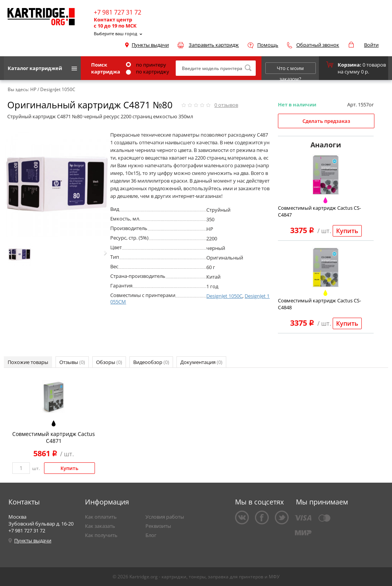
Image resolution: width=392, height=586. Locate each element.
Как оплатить (101, 517)
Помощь (268, 45)
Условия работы (165, 517)
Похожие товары (28, 362)
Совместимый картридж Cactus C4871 (54, 437)
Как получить (101, 535)
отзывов (226, 105)
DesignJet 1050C (224, 296)
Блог (151, 535)
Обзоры (109, 362)
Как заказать (100, 526)
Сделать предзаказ (326, 121)
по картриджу (148, 72)
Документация (201, 362)
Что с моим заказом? (290, 69)
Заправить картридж (214, 45)
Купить (347, 231)
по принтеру (146, 65)
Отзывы (72, 362)
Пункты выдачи (150, 45)
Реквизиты (158, 526)
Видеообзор (151, 362)
